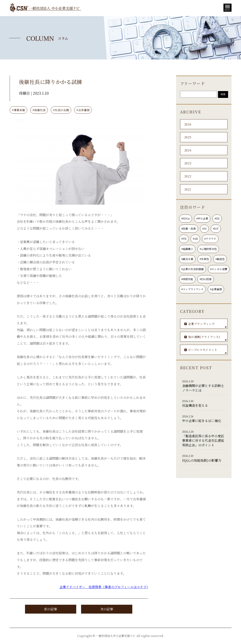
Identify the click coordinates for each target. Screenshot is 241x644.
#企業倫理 (216, 289)
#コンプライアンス (192, 289)
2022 (188, 176)
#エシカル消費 (219, 269)
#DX (217, 218)
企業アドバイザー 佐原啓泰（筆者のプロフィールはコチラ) (104, 587)
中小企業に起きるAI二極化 (204, 419)
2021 (188, 189)
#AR (195, 239)
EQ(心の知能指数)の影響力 (204, 458)
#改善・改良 (189, 229)
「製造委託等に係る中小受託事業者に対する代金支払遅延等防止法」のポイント (204, 438)
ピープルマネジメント (205, 351)
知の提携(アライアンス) (205, 338)
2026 (188, 124)
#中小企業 (202, 218)
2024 (188, 150)
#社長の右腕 (61, 110)
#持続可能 (187, 279)
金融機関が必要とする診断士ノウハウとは (204, 386)
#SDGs (186, 218)
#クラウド (210, 239)
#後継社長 (39, 110)
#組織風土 (187, 249)
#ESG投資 (206, 279)
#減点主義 (187, 259)
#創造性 (220, 259)
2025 (188, 137)
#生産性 (204, 259)
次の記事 (107, 609)
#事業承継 (18, 110)
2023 (188, 163)
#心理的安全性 (208, 249)
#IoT (216, 229)
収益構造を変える (204, 403)
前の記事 (51, 609)
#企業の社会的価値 (192, 269)
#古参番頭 (83, 110)
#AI (204, 229)
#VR (184, 239)
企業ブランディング (205, 325)
